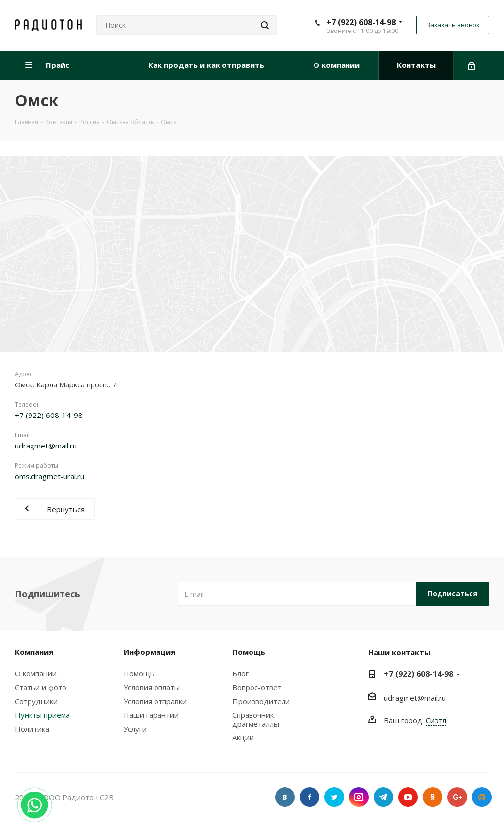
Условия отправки (155, 701)
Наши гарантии (151, 715)
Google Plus (457, 797)
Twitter (334, 797)
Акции (243, 737)
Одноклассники (433, 797)
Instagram (359, 797)
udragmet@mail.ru (46, 446)
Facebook (310, 797)
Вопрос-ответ (257, 687)
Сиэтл (436, 720)
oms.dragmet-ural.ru (49, 476)
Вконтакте (285, 797)
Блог (240, 673)
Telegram (383, 797)
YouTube (408, 797)
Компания (34, 652)
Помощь (139, 673)
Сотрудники (36, 701)
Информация (149, 652)
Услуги (135, 729)
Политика (32, 729)
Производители (261, 701)
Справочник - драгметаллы (256, 719)
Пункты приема (42, 715)
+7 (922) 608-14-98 (361, 22)
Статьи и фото (41, 687)
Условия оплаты (152, 687)
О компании (36, 673)
